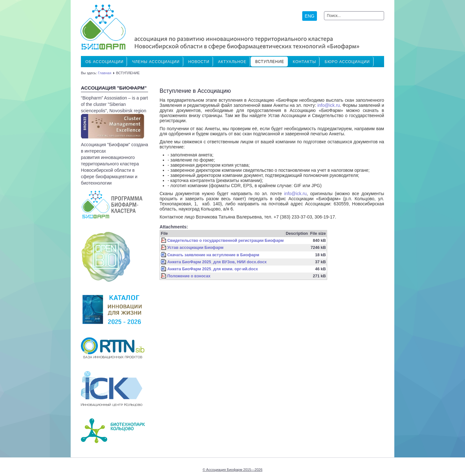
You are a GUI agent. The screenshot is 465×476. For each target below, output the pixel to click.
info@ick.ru (329, 105)
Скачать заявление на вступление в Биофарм (213, 255)
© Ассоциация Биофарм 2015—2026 (232, 470)
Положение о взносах (189, 276)
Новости (199, 62)
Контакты (305, 62)
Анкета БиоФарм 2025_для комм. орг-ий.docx (213, 269)
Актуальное (232, 62)
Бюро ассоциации (347, 62)
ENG (310, 16)
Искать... (324, 11)
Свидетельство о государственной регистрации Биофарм (225, 241)
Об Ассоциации (104, 62)
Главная (105, 73)
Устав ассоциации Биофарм (195, 248)
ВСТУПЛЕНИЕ (270, 62)
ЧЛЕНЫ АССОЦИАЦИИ (156, 62)
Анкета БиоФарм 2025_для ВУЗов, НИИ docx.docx (217, 262)
